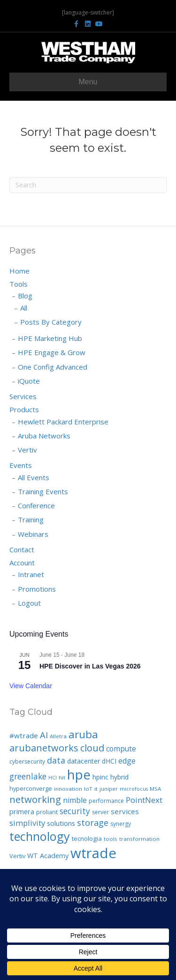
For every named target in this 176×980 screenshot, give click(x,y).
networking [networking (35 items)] (35, 799)
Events (21, 465)
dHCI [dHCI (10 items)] (109, 761)
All (24, 308)
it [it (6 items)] (96, 789)
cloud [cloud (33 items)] (92, 748)
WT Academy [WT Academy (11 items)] (48, 856)
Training (31, 520)
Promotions (37, 589)
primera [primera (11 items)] (22, 812)
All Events (34, 477)
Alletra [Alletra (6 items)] (58, 736)
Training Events (43, 491)
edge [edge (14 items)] (127, 761)
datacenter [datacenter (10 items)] (84, 761)
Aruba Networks (44, 436)
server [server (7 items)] (100, 812)
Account (22, 563)
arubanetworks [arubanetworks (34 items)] (44, 748)
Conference (36, 505)
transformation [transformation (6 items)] (139, 839)
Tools (19, 284)
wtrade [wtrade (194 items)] (93, 853)
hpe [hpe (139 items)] (79, 774)
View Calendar (31, 686)
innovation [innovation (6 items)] (68, 789)
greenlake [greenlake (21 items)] (28, 776)
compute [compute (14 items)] (121, 749)
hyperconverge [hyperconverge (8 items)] (31, 788)
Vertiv (27, 450)
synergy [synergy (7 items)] (121, 824)
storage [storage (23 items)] (93, 823)
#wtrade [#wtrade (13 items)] (24, 735)
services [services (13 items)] (125, 811)
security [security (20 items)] (75, 811)
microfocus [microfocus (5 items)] (134, 789)
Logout (29, 603)
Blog (25, 296)
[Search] (88, 185)
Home (19, 271)
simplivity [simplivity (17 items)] (27, 823)
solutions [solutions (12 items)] (61, 823)
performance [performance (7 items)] (106, 801)
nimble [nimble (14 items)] (75, 800)
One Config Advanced (53, 367)
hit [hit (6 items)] (62, 777)
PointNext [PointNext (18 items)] (144, 800)
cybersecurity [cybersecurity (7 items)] (27, 761)
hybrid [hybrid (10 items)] (119, 777)
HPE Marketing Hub (50, 338)
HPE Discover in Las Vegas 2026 (90, 666)
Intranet (31, 574)
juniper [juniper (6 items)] (109, 789)
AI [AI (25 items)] (44, 735)
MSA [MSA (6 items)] (155, 789)
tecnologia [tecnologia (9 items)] (87, 839)
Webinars (33, 534)
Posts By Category (51, 322)
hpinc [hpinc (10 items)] (100, 777)
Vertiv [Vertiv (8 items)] (17, 856)
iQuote (29, 381)
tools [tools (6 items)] (111, 839)
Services (23, 396)
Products (24, 409)
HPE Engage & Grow (52, 352)
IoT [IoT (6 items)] (88, 789)
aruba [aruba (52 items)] (83, 734)
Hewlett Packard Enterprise (63, 422)
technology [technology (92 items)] (40, 836)
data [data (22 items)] (56, 760)
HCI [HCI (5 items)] (53, 778)
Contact (22, 549)
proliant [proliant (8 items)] (47, 812)
